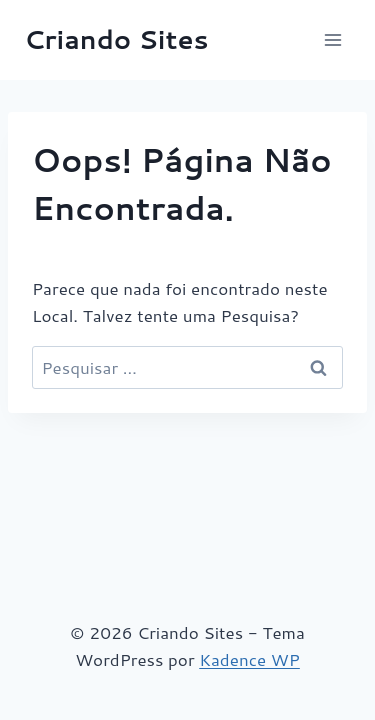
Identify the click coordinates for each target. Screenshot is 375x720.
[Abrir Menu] (332, 39)
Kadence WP (249, 659)
